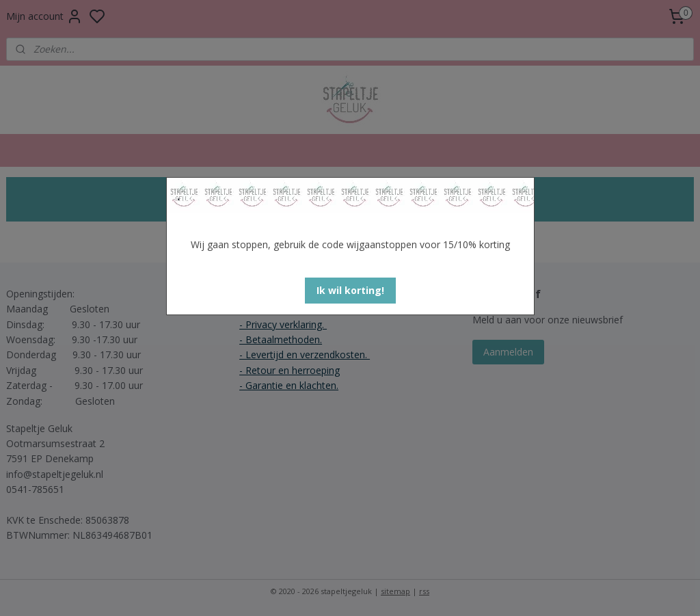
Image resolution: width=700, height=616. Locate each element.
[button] (350, 291)
